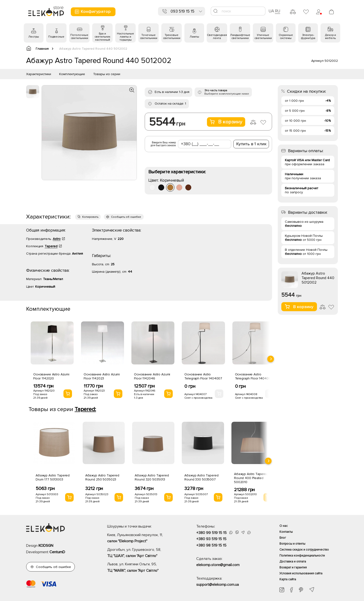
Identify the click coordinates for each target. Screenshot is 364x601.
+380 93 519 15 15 (211, 539)
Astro (57, 239)
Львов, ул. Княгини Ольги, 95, (143, 568)
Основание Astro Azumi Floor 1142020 (51, 376)
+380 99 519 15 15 (211, 533)
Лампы (194, 37)
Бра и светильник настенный (102, 37)
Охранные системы (286, 37)
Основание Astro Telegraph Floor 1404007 (203, 376)
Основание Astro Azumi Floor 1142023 (102, 376)
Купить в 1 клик (251, 144)
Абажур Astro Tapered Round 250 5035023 (102, 477)
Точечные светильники (149, 37)
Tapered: (85, 409)
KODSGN (46, 546)
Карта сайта (288, 579)
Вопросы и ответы (292, 544)
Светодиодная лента (217, 37)
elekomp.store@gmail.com (218, 565)
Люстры (34, 37)
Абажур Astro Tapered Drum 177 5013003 (53, 477)
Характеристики (39, 74)
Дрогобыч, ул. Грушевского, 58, (143, 553)
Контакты (286, 532)
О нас (284, 526)
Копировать (90, 217)
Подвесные (56, 37)
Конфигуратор (93, 12)
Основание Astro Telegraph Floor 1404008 (254, 376)
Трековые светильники (172, 37)
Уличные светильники (263, 37)
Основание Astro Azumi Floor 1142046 (152, 376)
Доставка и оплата (293, 562)
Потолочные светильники (79, 37)
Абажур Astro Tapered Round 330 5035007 (201, 477)
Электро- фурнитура (308, 37)
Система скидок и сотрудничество (304, 550)
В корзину (226, 122)
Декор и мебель (330, 37)
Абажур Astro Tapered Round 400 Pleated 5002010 (251, 478)
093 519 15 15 (182, 11)
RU (278, 11)
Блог (283, 538)
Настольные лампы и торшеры (125, 37)
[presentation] (271, 359)
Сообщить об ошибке (126, 217)
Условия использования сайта (301, 573)
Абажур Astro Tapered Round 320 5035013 (152, 477)
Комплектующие (72, 74)
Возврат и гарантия (293, 567)
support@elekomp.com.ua (218, 585)
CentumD (57, 552)
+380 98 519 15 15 (211, 545)
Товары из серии (107, 74)
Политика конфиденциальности (302, 556)
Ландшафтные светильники (240, 37)
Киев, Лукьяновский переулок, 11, (143, 538)
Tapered (51, 246)
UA (271, 11)
